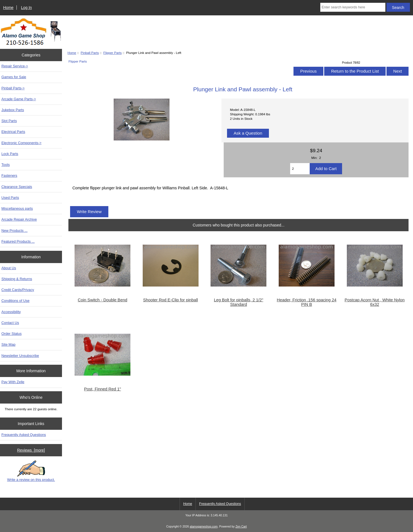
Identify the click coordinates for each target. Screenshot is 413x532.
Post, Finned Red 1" (102, 389)
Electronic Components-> (22, 143)
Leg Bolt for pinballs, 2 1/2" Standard (239, 302)
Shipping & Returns (17, 279)
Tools (6, 165)
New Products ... (15, 231)
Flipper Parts (113, 53)
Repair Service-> (15, 66)
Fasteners (9, 176)
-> (13, 88)
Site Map (8, 344)
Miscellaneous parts (17, 208)
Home (8, 8)
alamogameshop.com (204, 527)
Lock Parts (10, 154)
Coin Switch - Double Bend (102, 300)
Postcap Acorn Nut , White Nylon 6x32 (375, 302)
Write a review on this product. (31, 471)
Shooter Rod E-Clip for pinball (171, 300)
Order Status (11, 334)
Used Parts (10, 198)
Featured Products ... (18, 241)
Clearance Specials (17, 187)
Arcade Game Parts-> (19, 99)
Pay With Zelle (13, 382)
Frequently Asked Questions (24, 435)
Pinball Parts (90, 53)
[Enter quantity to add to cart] (300, 169)
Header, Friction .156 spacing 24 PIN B (307, 302)
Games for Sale (14, 77)
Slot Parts (9, 121)
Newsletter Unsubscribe (20, 356)
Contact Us (10, 323)
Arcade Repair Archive (19, 219)
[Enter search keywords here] (353, 7)
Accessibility (11, 312)
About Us (9, 268)
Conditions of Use (15, 301)
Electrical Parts (13, 132)
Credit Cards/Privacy (18, 290)
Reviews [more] (31, 450)
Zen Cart (241, 527)
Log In (26, 8)
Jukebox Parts (13, 110)
